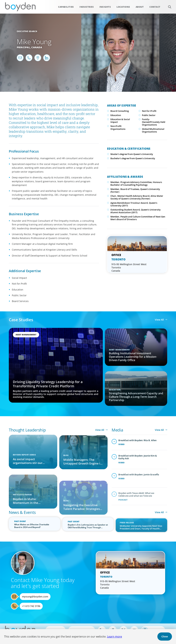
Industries (87, 7)
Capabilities (66, 7)
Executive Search (27, 31)
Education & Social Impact (120, 121)
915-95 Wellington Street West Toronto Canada (129, 267)
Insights (105, 7)
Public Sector (149, 115)
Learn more (115, 637)
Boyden (20, 7)
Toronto (118, 259)
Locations (123, 7)
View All (159, 320)
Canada (37, 47)
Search (168, 5)
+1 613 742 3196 (31, 606)
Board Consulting (120, 111)
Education (116, 115)
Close (165, 637)
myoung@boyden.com (35, 597)
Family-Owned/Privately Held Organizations (154, 122)
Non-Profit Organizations (118, 127)
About (140, 7)
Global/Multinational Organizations (153, 130)
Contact (155, 7)
